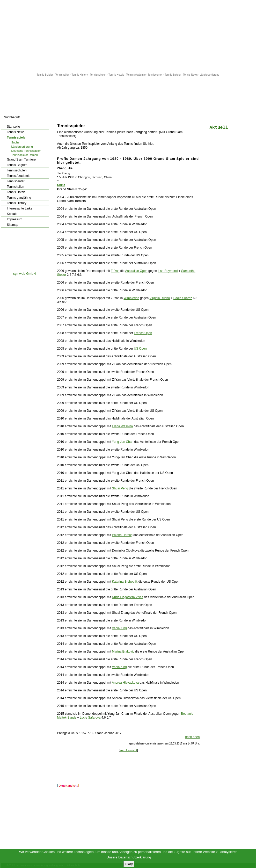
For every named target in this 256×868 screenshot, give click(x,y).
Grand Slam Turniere (21, 160)
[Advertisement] (128, 36)
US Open (140, 349)
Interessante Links (20, 208)
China (61, 185)
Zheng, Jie (65, 168)
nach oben (192, 737)
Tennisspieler (17, 138)
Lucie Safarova (90, 718)
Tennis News (190, 75)
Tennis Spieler (45, 75)
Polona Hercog (122, 535)
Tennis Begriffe (17, 165)
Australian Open (136, 271)
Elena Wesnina (123, 426)
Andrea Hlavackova (125, 683)
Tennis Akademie (136, 75)
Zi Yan (115, 271)
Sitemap (13, 225)
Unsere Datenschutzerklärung (129, 857)
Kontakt (12, 214)
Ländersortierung (210, 75)
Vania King (119, 628)
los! (49, 117)
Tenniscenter (155, 75)
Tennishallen (63, 75)
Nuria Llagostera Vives (128, 597)
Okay (129, 864)
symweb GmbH (24, 274)
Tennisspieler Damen (25, 155)
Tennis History (80, 75)
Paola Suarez (183, 298)
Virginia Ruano (160, 298)
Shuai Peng (120, 488)
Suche (15, 142)
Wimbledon (131, 298)
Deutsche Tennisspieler (26, 151)
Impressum (15, 219)
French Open (143, 333)
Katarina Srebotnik (125, 582)
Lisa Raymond (168, 271)
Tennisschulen (98, 75)
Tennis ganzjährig (19, 198)
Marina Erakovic (123, 652)
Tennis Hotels (117, 75)
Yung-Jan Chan (123, 442)
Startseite (14, 127)
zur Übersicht (128, 750)
